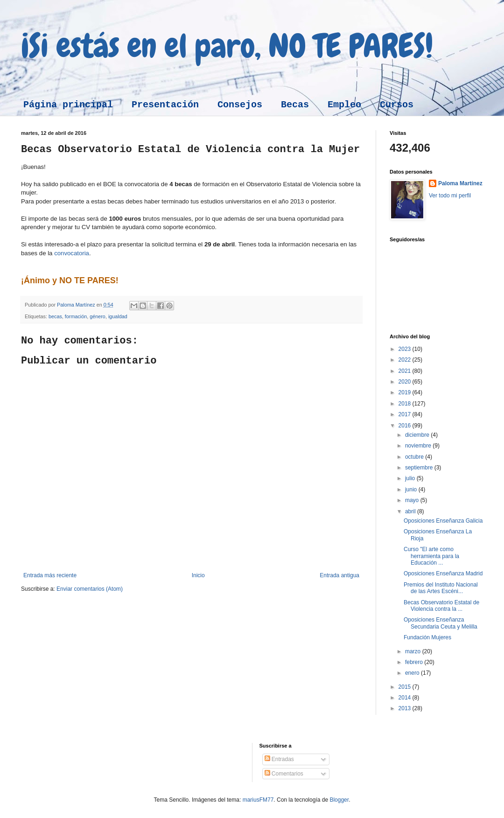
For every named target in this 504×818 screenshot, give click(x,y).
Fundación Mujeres (427, 637)
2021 (406, 371)
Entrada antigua (339, 575)
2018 (406, 404)
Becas (295, 105)
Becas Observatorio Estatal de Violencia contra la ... (441, 606)
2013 (406, 708)
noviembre (419, 446)
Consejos (240, 105)
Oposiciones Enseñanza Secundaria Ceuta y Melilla (441, 623)
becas (55, 316)
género (98, 316)
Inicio (198, 575)
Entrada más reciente (50, 575)
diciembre (418, 435)
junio (412, 489)
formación (76, 316)
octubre (415, 457)
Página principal (68, 105)
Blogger (339, 800)
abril (411, 511)
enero (413, 673)
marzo (414, 651)
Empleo (344, 105)
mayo (413, 500)
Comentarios (284, 774)
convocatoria (72, 253)
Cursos (397, 105)
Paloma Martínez (460, 183)
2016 (406, 426)
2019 (406, 392)
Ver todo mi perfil (450, 196)
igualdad (118, 316)
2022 (406, 360)
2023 (406, 349)
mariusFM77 (258, 800)
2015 (406, 687)
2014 (406, 698)
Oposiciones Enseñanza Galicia (443, 521)
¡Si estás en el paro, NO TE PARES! (227, 46)
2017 (406, 414)
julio (411, 478)
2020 (406, 382)
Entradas (279, 759)
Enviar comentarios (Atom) (90, 589)
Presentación (165, 105)
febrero (415, 662)
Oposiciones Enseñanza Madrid (443, 573)
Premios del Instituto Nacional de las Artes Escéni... (441, 588)
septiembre (420, 468)
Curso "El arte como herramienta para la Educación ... (431, 556)
